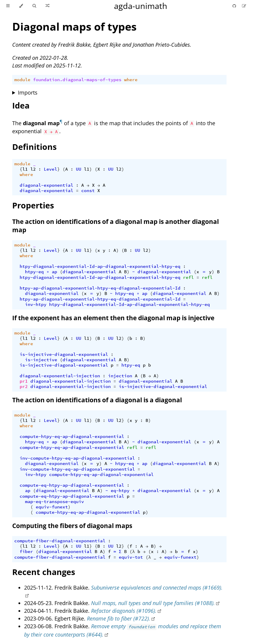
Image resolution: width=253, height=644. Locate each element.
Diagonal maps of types (74, 27)
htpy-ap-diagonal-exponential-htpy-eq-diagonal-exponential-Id (100, 288)
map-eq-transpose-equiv (54, 502)
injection (120, 376)
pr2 (24, 387)
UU (79, 169)
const (88, 191)
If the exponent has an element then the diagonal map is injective (113, 318)
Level (50, 169)
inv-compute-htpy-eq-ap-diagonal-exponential (77, 458)
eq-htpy (120, 491)
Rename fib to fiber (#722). (119, 618)
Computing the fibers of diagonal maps (72, 526)
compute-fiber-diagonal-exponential (60, 541)
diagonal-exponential (46, 185)
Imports (28, 92)
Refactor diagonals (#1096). (124, 611)
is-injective (41, 360)
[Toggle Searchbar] (34, 6)
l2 (33, 169)
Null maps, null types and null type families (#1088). (153, 603)
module (22, 80)
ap (54, 272)
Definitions (34, 147)
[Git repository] (235, 6)
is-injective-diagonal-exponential (64, 354)
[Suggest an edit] (244, 6)
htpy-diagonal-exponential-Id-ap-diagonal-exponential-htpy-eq (100, 266)
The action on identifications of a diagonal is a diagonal (97, 400)
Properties (33, 205)
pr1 (24, 381)
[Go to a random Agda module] (47, 6)
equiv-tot (131, 557)
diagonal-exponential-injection (60, 376)
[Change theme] (21, 6)
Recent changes (44, 572)
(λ (132, 552)
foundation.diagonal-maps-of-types (77, 80)
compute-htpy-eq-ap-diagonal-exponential (72, 436)
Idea (21, 105)
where (131, 80)
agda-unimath (141, 6)
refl (188, 277)
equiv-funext (52, 507)
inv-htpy (36, 304)
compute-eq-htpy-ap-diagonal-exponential (72, 485)
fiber (26, 552)
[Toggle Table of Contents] (8, 6)
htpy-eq (34, 272)
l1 (25, 169)
